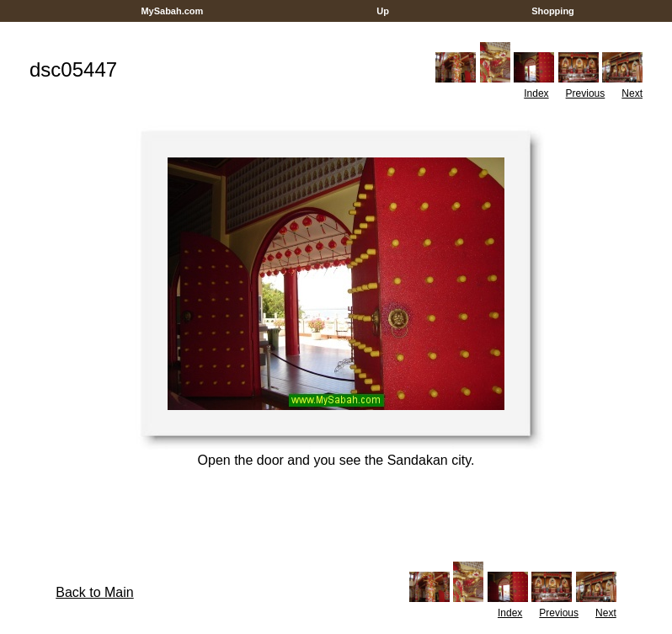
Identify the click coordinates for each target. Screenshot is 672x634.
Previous (586, 93)
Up (383, 11)
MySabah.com (172, 11)
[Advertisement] (336, 28)
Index (536, 93)
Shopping (553, 11)
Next (632, 93)
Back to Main (94, 592)
